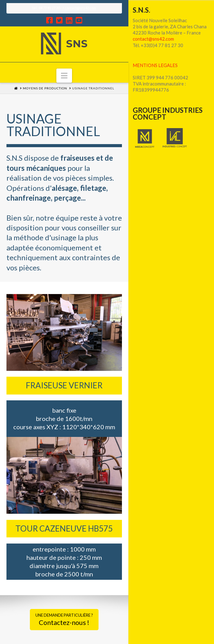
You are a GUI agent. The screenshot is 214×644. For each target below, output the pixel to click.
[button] (64, 76)
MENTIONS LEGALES (155, 65)
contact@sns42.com (153, 39)
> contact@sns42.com (79, 8)
